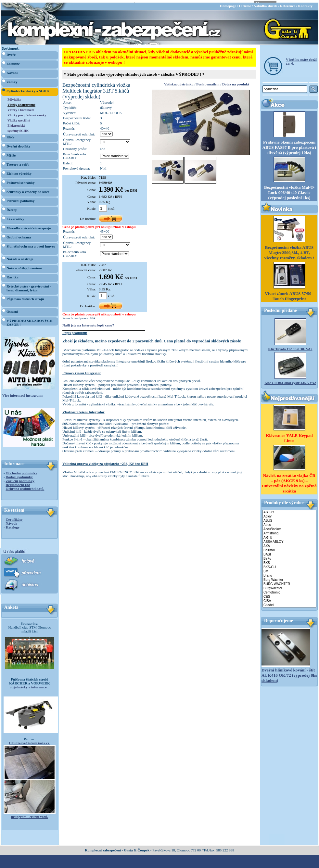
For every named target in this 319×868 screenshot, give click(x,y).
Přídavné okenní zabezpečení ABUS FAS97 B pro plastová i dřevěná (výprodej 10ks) (289, 145)
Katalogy (13, 525)
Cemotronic (289, 590)
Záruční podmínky (20, 478)
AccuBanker (289, 526)
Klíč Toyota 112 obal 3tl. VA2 (290, 346)
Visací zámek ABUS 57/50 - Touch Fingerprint (289, 294)
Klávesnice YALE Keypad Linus (289, 435)
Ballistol (289, 548)
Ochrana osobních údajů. (25, 486)
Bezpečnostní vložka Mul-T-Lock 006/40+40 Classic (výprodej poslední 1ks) (289, 190)
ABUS (289, 518)
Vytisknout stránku (179, 82)
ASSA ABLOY (289, 539)
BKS (289, 560)
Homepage (228, 3)
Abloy (289, 514)
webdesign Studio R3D (159, 866)
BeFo (289, 556)
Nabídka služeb (265, 3)
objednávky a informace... (30, 684)
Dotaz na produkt (236, 82)
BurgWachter (289, 586)
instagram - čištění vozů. (30, 814)
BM (289, 569)
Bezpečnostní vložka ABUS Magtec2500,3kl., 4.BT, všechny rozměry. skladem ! (289, 250)
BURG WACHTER (289, 581)
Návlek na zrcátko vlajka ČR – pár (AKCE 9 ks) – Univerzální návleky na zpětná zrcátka (289, 480)
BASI (289, 552)
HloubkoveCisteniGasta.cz (29, 740)
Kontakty (305, 3)
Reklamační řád (18, 482)
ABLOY (289, 510)
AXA (289, 543)
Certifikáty (14, 517)
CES (289, 594)
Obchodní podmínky (21, 470)
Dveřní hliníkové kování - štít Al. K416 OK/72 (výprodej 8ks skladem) (289, 672)
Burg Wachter (289, 577)
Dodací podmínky (19, 474)
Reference (288, 3)
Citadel (289, 602)
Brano (289, 573)
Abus (289, 522)
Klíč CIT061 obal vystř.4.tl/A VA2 (290, 380)
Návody (11, 521)
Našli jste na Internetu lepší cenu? (88, 323)
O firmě (245, 3)
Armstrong (289, 531)
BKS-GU (289, 564)
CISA (289, 598)
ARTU (289, 535)
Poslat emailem (208, 82)
